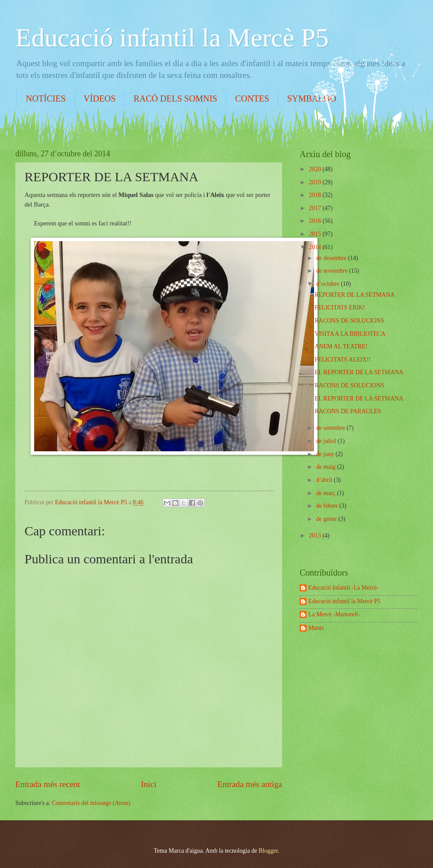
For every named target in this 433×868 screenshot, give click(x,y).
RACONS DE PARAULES (347, 411)
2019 (316, 182)
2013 (316, 536)
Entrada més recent (48, 784)
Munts (316, 628)
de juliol (327, 441)
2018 (316, 195)
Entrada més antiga (250, 784)
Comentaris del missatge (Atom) (91, 803)
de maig (327, 467)
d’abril (325, 480)
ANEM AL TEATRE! (341, 346)
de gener (327, 519)
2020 (316, 169)
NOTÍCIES (46, 98)
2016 (316, 221)
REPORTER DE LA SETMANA (354, 295)
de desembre (332, 258)
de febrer (328, 506)
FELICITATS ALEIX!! (342, 360)
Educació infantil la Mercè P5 (172, 38)
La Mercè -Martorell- (334, 614)
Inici (148, 784)
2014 (316, 247)
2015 (316, 234)
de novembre (333, 271)
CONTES (252, 98)
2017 (316, 208)
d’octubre (328, 284)
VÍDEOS (100, 98)
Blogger (268, 851)
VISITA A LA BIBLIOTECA (350, 334)
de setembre (332, 428)
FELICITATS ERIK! (340, 307)
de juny (326, 454)
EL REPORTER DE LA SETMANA (359, 372)
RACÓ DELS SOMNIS (175, 98)
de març (327, 493)
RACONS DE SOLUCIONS (349, 321)
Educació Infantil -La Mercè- (344, 588)
